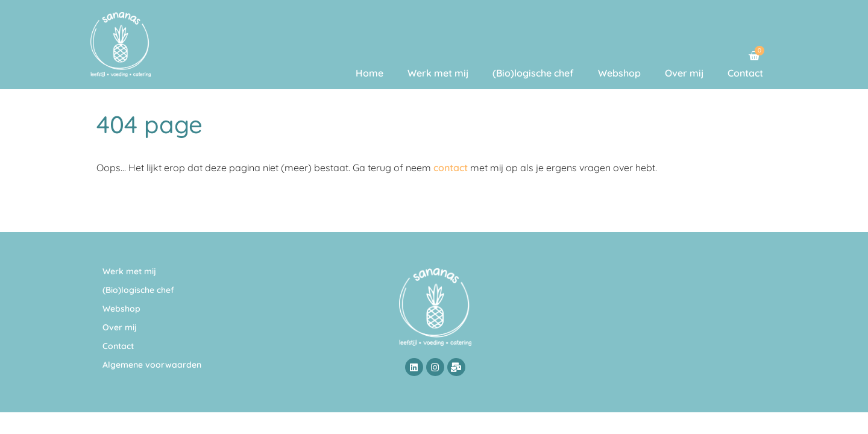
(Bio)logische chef (533, 73)
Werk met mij (438, 73)
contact (451, 168)
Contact (745, 73)
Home (370, 73)
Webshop (619, 73)
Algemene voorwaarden (152, 365)
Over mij (684, 73)
